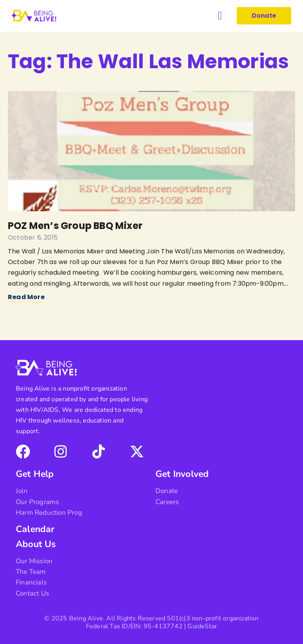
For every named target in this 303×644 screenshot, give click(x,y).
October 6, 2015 (33, 237)
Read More (26, 297)
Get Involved (182, 474)
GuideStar (202, 626)
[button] (220, 16)
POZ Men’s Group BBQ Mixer (75, 226)
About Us (36, 544)
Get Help (35, 474)
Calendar (35, 529)
